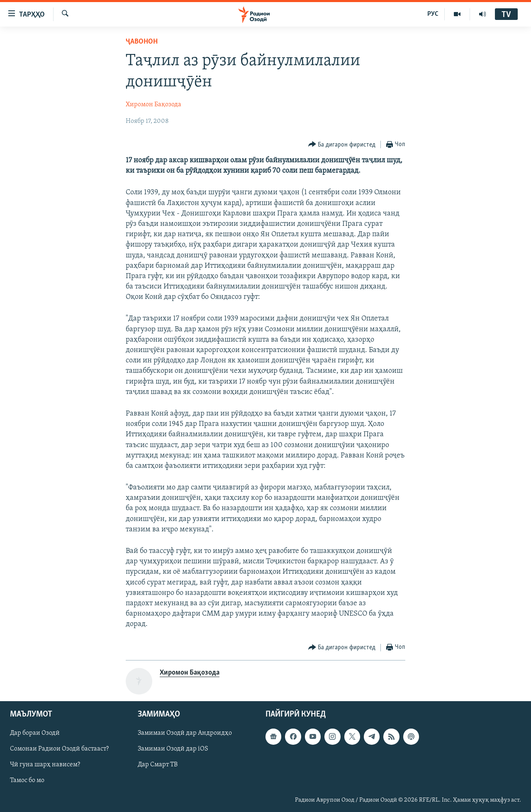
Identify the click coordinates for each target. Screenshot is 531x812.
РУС (433, 14)
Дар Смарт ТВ (158, 765)
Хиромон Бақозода (153, 105)
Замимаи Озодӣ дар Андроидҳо (185, 733)
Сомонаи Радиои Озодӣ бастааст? (59, 749)
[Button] (342, 145)
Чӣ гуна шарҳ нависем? (45, 765)
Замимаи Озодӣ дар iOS (173, 749)
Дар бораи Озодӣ (35, 733)
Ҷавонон (142, 42)
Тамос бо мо (27, 780)
